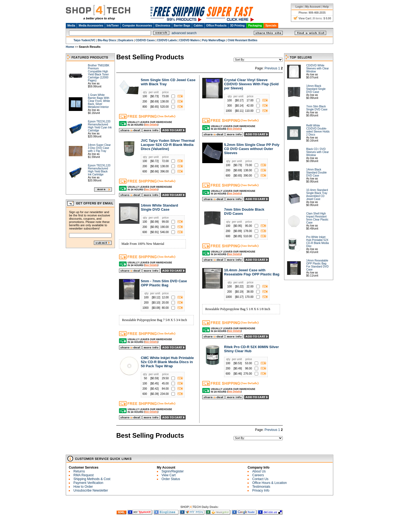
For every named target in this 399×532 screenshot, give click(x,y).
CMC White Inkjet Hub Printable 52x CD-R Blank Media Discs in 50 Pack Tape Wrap (167, 362)
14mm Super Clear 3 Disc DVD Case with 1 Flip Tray (99, 148)
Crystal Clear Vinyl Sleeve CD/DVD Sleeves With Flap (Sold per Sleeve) (251, 84)
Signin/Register (173, 471)
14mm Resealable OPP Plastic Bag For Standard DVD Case (317, 265)
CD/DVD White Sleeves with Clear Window (318, 68)
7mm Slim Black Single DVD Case (317, 108)
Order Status (171, 479)
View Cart (169, 475)
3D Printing (237, 26)
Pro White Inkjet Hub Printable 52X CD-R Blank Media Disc (318, 242)
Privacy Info (261, 490)
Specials (271, 26)
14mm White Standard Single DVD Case (160, 207)
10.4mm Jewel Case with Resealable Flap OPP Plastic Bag (252, 272)
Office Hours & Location (270, 483)
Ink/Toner (113, 26)
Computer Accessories (137, 26)
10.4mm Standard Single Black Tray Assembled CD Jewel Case (317, 195)
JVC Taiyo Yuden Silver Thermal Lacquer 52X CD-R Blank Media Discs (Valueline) (168, 145)
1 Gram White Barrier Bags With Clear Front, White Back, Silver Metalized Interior (99, 101)
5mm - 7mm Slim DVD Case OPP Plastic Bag (164, 283)
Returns (79, 471)
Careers (258, 475)
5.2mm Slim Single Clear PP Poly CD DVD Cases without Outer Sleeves (252, 149)
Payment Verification (88, 483)
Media (71, 26)
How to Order (83, 487)
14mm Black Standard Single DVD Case (316, 89)
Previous (271, 68)
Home (70, 47)
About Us (259, 471)
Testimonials (261, 487)
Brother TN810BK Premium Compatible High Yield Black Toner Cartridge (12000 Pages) (99, 73)
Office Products (216, 26)
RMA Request (84, 475)
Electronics (163, 26)
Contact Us (260, 479)
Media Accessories (91, 26)
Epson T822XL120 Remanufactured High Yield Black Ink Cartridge (99, 170)
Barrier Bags (182, 26)
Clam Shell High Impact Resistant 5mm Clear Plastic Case (317, 218)
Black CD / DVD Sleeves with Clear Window (318, 152)
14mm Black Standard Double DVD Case (316, 173)
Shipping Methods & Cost (92, 479)
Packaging (255, 26)
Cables (198, 26)
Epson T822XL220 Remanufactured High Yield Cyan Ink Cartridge (100, 126)
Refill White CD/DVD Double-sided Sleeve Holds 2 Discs (318, 130)
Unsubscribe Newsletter (91, 490)
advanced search (184, 33)
